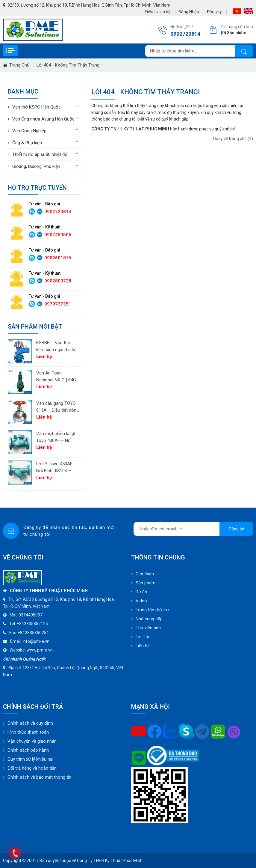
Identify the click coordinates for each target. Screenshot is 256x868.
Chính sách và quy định (30, 723)
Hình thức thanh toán (28, 732)
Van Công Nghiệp (29, 131)
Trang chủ (19, 65)
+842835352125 (32, 624)
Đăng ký (214, 12)
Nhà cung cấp (149, 619)
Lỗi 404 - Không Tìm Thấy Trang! (69, 65)
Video (141, 601)
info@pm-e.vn (36, 641)
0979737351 (58, 304)
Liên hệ (143, 646)
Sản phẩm (146, 583)
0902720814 (58, 212)
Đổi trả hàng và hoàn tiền (32, 768)
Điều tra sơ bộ (158, 12)
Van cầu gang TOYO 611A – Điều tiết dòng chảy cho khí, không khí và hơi (57, 407)
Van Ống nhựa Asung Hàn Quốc (43, 119)
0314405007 (31, 615)
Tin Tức (143, 637)
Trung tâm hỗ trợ (152, 610)
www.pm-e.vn (40, 650)
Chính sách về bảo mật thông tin (39, 777)
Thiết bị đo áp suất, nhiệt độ (40, 154)
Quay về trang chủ (233, 139)
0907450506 (58, 235)
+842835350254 (33, 633)
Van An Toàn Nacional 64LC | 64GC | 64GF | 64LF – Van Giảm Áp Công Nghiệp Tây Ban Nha (58, 377)
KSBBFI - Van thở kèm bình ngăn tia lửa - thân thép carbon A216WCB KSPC (57, 346)
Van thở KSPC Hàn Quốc (37, 107)
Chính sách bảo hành (28, 750)
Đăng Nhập (189, 12)
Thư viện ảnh (148, 628)
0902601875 (58, 258)
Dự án (141, 592)
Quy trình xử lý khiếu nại (30, 759)
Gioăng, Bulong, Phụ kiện (36, 166)
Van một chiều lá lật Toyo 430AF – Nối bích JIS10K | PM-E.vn (57, 437)
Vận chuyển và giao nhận (32, 741)
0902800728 (58, 281)
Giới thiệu (145, 574)
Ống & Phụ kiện (27, 143)
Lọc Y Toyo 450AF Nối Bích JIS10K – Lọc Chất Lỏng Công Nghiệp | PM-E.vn (57, 468)
